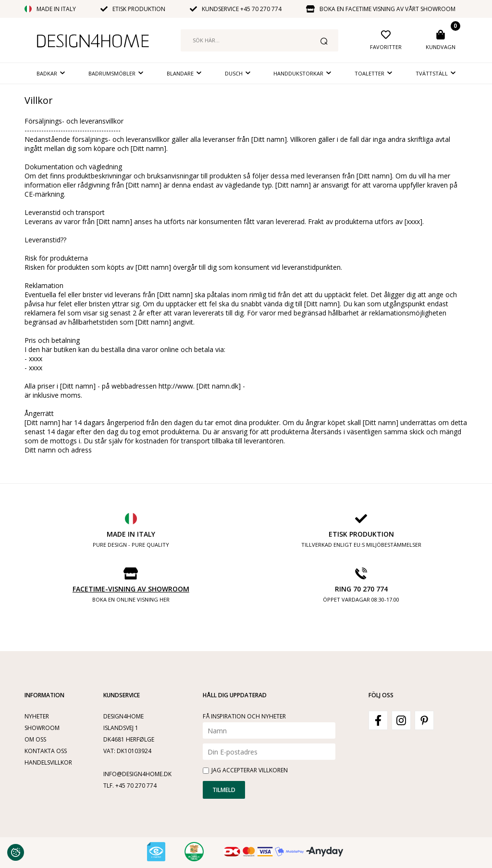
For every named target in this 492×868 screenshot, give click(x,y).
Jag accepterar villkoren (250, 770)
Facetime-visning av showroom (131, 589)
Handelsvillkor (48, 762)
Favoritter (386, 47)
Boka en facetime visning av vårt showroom (387, 9)
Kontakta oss (46, 751)
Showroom (42, 728)
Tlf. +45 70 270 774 (130, 786)
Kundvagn (441, 47)
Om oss (35, 739)
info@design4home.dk (137, 774)
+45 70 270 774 (261, 9)
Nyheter (37, 716)
